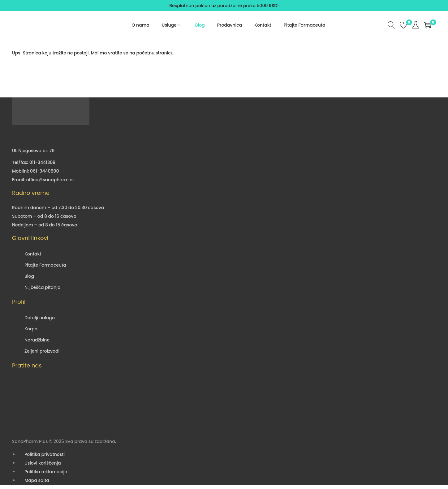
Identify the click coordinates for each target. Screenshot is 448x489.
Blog (29, 276)
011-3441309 (42, 162)
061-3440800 (44, 171)
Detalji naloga (40, 318)
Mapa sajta (37, 480)
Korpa (31, 329)
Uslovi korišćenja (43, 463)
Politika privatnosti (45, 454)
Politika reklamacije (46, 472)
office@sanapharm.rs (50, 180)
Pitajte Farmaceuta (45, 265)
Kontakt (33, 254)
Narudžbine (37, 340)
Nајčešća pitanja (42, 287)
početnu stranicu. (155, 53)
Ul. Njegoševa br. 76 (33, 151)
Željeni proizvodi (42, 351)
